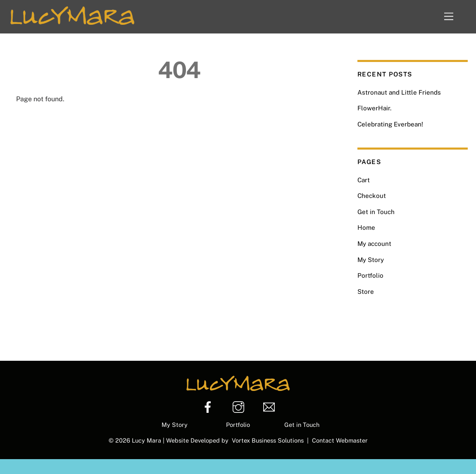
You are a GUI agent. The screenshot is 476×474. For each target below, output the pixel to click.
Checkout (372, 196)
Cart (364, 180)
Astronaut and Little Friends (399, 92)
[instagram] (240, 407)
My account (374, 244)
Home (366, 227)
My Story (371, 260)
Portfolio (370, 275)
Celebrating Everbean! (390, 124)
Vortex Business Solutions (269, 440)
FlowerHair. (374, 108)
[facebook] (209, 407)
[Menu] (455, 17)
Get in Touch (376, 212)
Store (366, 292)
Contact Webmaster (340, 440)
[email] (270, 407)
